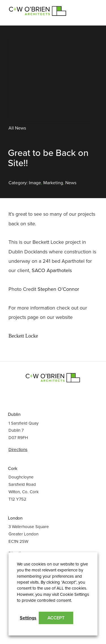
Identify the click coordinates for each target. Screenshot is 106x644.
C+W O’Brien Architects (38, 10)
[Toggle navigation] (90, 8)
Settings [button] (28, 618)
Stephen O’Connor (58, 289)
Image (35, 183)
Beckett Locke (23, 336)
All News (17, 128)
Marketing (53, 183)
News (71, 183)
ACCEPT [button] (56, 618)
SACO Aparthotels (52, 270)
